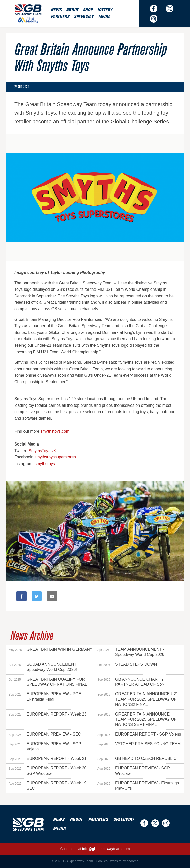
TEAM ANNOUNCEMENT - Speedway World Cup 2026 (131, 652)
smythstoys (45, 464)
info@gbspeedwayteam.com (106, 849)
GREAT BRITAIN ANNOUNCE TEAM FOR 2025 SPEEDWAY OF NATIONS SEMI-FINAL (137, 719)
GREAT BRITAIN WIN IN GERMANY (51, 649)
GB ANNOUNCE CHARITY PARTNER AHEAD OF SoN (131, 682)
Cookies (102, 861)
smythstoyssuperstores (55, 457)
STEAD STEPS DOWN (127, 664)
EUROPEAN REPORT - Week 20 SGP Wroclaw (47, 771)
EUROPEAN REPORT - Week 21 (47, 759)
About (72, 10)
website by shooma (124, 861)
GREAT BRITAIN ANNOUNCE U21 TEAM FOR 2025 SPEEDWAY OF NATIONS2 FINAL (138, 699)
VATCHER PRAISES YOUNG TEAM (139, 744)
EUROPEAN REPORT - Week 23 (47, 714)
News (56, 10)
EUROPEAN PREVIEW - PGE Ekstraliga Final (45, 697)
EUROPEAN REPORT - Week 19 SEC (47, 786)
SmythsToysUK (42, 451)
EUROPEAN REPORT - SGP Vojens (139, 734)
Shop (88, 10)
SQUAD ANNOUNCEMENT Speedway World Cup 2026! (43, 667)
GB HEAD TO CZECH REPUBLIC (137, 759)
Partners (60, 17)
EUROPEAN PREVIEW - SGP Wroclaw (134, 771)
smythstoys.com (55, 431)
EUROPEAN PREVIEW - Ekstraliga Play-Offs (138, 786)
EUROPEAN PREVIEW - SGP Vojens (45, 746)
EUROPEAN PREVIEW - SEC (45, 734)
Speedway (84, 17)
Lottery (105, 10)
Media (104, 17)
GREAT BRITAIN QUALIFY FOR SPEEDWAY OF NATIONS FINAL (48, 682)
